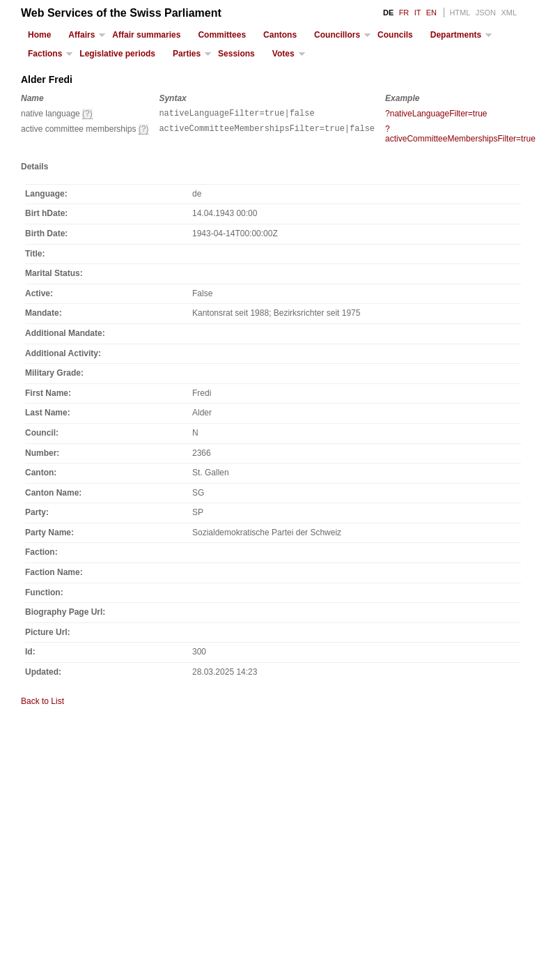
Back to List (42, 703)
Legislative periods (117, 54)
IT (418, 13)
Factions (45, 54)
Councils (395, 35)
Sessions (236, 54)
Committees (222, 35)
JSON (486, 13)
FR (404, 13)
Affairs (81, 35)
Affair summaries (146, 35)
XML (509, 13)
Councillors (337, 35)
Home (39, 35)
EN (431, 13)
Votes (283, 54)
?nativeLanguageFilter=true (436, 114)
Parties (187, 54)
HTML (460, 13)
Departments (456, 35)
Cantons (280, 35)
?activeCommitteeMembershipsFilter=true (460, 136)
